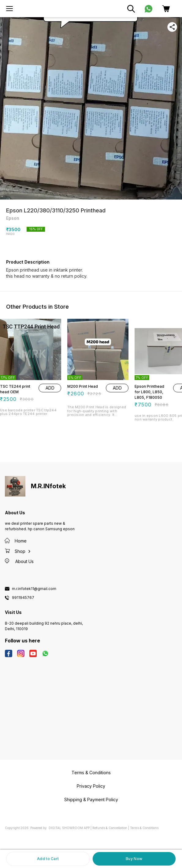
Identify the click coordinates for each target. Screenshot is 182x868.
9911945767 (23, 598)
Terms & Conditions (144, 828)
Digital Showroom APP (69, 828)
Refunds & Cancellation (110, 828)
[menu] (9, 9)
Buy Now (134, 859)
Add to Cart (48, 859)
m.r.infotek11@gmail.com (34, 589)
